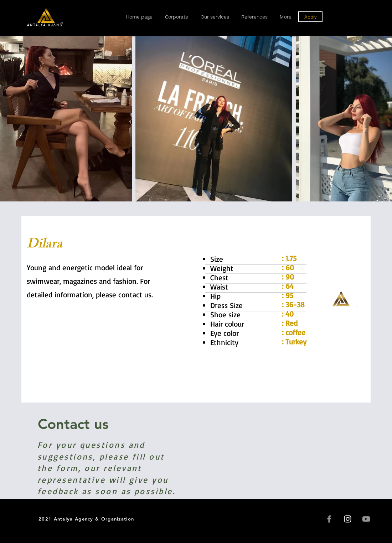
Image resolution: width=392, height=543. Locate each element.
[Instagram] (348, 519)
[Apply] (310, 17)
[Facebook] (329, 519)
